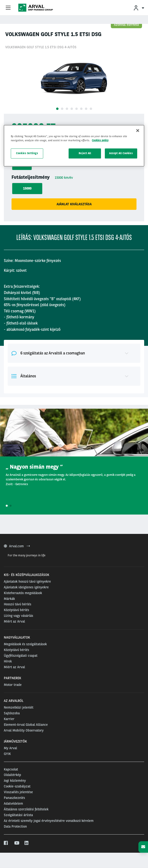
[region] (74, 146)
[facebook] (6, 843)
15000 (27, 188)
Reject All (85, 153)
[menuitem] (139, 8)
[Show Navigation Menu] (8, 8)
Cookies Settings (27, 153)
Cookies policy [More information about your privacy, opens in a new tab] (100, 140)
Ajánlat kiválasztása (74, 204)
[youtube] (16, 843)
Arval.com (17, 546)
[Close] (138, 130)
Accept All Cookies (121, 153)
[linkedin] (27, 843)
